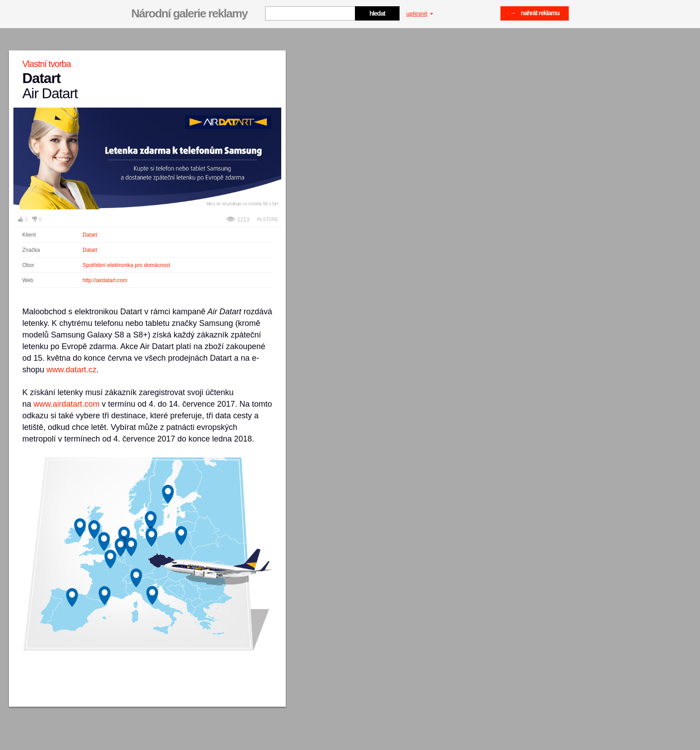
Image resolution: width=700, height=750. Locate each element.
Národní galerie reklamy (189, 13)
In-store (267, 219)
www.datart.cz (71, 370)
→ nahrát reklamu (535, 13)
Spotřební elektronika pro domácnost (126, 265)
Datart (90, 235)
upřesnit (420, 14)
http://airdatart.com (105, 280)
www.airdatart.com (67, 404)
